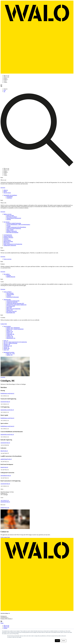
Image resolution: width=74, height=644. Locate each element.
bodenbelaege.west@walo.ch (7, 393)
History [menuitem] (5, 191)
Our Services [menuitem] (7, 222)
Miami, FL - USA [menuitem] (11, 354)
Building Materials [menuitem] (11, 277)
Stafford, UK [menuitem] (9, 355)
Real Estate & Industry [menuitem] (12, 217)
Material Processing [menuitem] (8, 241)
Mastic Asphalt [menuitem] (10, 230)
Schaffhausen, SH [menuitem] (8, 346)
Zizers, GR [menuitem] (6, 350)
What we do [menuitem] (6, 627)
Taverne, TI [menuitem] (6, 347)
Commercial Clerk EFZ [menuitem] (12, 302)
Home (2, 623)
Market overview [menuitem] (7, 214)
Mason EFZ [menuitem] (9, 307)
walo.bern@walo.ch (5, 402)
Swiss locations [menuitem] (7, 326)
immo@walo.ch (4, 467)
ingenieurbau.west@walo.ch (7, 410)
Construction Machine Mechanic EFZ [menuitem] (15, 303)
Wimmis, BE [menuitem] (7, 348)
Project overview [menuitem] (7, 259)
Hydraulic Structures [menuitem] (8, 237)
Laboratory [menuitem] (6, 239)
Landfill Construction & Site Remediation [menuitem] (16, 227)
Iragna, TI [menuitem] (6, 341)
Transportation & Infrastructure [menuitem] (14, 218)
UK (4, 92)
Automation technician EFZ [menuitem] (13, 301)
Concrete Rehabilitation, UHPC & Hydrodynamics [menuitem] (18, 224)
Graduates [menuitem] (9, 296)
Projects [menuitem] (5, 628)
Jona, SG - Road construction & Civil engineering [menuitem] (15, 342)
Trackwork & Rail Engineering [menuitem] (14, 228)
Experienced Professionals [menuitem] (13, 297)
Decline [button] (64, 641)
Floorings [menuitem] (9, 219)
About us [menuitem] (6, 190)
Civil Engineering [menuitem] (8, 235)
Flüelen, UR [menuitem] (9, 333)
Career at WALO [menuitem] (7, 292)
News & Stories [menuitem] (7, 193)
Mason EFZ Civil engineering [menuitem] (13, 309)
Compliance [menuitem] (9, 198)
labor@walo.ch (4, 451)
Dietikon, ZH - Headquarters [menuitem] (13, 328)
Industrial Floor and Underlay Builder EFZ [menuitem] (16, 305)
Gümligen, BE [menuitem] (10, 337)
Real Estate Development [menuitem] (12, 232)
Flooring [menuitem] (8, 226)
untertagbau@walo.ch (6, 476)
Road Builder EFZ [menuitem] (11, 313)
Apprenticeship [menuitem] (7, 299)
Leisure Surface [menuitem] (7, 240)
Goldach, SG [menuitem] (9, 335)
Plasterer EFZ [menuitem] (10, 310)
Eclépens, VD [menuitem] (10, 332)
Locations (3, 377)
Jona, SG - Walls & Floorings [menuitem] (10, 343)
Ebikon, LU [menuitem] (9, 330)
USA (5, 90)
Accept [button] (57, 641)
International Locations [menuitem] (9, 352)
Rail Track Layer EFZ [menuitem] (12, 311)
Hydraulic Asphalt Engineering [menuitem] (14, 223)
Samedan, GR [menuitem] (7, 345)
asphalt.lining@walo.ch (6, 459)
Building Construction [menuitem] (12, 231)
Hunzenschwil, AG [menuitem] (11, 338)
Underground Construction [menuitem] (10, 245)
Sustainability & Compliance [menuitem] (10, 195)
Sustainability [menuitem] (10, 196)
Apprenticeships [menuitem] (10, 294)
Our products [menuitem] (7, 274)
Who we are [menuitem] (6, 626)
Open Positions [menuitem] (10, 293)
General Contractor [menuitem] (8, 236)
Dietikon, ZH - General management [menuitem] (15, 329)
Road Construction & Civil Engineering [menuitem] (13, 244)
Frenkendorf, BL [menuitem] (10, 334)
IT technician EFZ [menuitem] (11, 306)
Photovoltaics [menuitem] (7, 243)
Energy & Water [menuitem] (10, 215)
